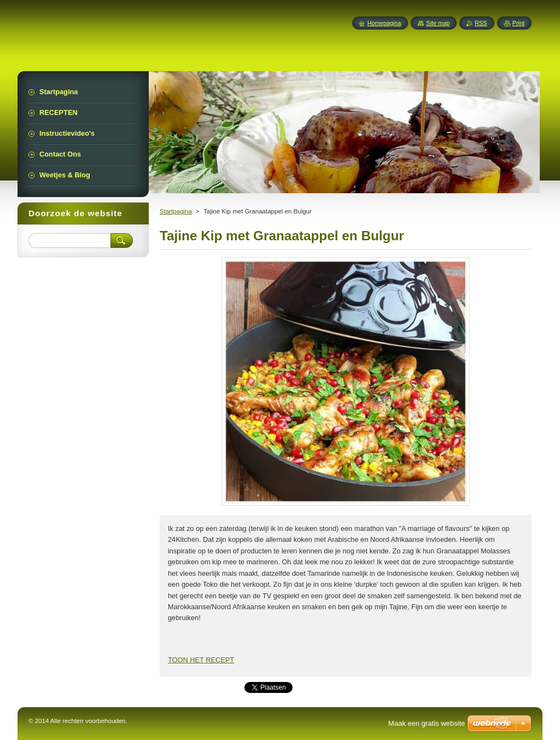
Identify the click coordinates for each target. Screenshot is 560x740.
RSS (481, 23)
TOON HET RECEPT (201, 660)
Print (518, 23)
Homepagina (384, 23)
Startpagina (176, 211)
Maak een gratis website (427, 723)
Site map (438, 23)
